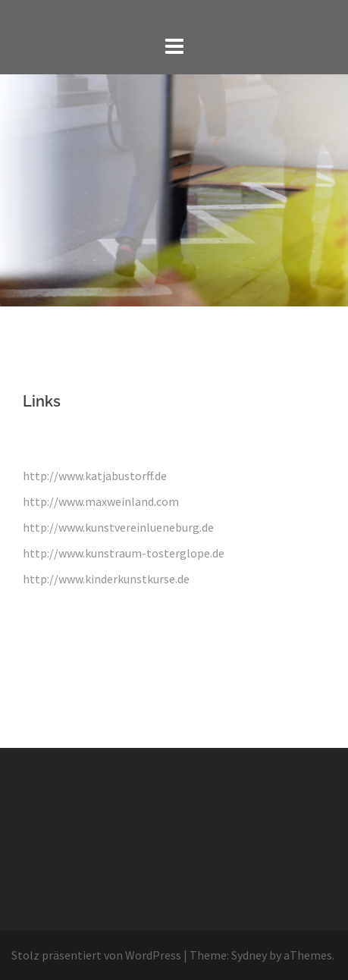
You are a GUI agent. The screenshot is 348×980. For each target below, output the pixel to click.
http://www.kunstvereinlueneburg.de (118, 527)
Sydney (249, 955)
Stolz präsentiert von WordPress (96, 955)
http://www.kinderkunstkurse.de (106, 579)
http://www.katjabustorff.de (95, 476)
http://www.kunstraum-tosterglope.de (124, 553)
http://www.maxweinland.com (101, 501)
